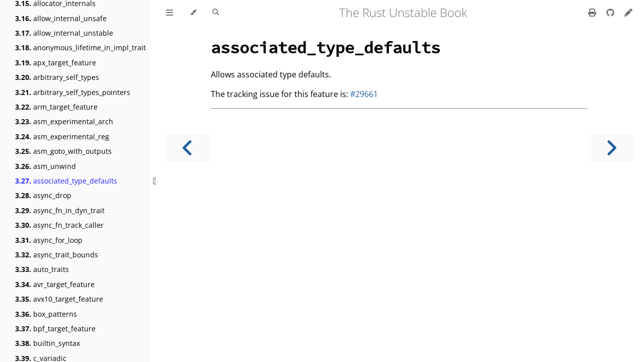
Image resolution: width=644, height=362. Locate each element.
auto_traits (42, 269)
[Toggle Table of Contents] (170, 13)
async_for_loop (49, 240)
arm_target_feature (56, 107)
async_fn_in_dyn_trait (60, 210)
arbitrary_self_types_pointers (73, 92)
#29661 (364, 94)
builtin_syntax (48, 343)
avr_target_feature (55, 284)
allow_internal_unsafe (61, 18)
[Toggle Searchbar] (216, 13)
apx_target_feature (56, 63)
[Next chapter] (611, 148)
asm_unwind (46, 166)
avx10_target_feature (59, 299)
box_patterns (46, 314)
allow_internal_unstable (64, 33)
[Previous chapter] (188, 148)
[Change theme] (193, 13)
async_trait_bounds (57, 255)
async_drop (43, 195)
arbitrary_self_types (57, 77)
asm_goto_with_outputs (63, 151)
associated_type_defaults (66, 181)
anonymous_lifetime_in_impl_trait (80, 48)
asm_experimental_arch (64, 121)
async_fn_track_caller (59, 225)
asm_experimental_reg (62, 137)
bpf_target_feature (55, 329)
